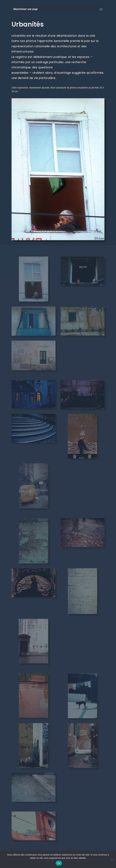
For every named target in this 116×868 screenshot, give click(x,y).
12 (61, 231)
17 (75, 231)
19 (80, 231)
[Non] (112, 859)
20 (83, 231)
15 (69, 231)
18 (77, 231)
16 (72, 231)
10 (55, 231)
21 (86, 231)
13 (64, 231)
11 (58, 231)
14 (66, 231)
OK (59, 863)
